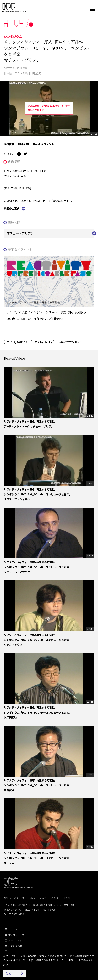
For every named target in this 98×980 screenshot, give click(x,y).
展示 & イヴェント (43, 144)
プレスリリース (16, 935)
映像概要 (9, 144)
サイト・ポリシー (68, 960)
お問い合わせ (15, 946)
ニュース (13, 929)
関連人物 (23, 144)
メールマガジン (16, 941)
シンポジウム (13, 36)
